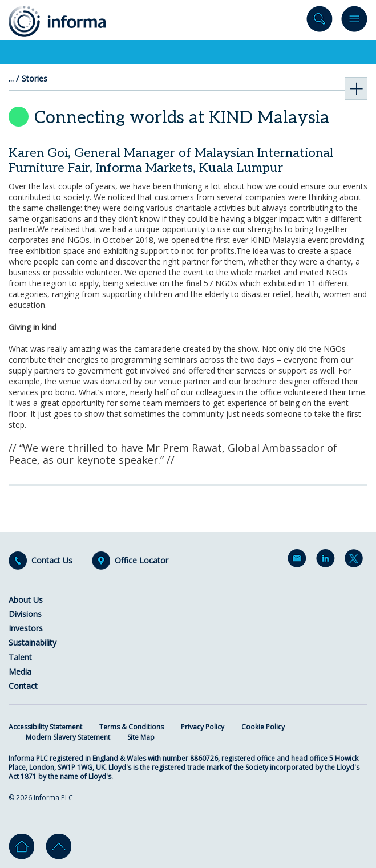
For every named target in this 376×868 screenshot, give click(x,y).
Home (21, 847)
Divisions (25, 614)
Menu (354, 21)
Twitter (356, 561)
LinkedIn (328, 561)
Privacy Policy (203, 727)
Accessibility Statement (45, 727)
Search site (320, 21)
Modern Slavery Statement (68, 737)
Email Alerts (299, 561)
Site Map (141, 737)
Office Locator (141, 561)
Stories (35, 79)
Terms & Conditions (132, 727)
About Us (26, 600)
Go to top (58, 847)
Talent (20, 657)
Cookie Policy (263, 727)
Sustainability (33, 642)
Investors (26, 628)
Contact (23, 686)
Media (20, 672)
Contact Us (52, 561)
